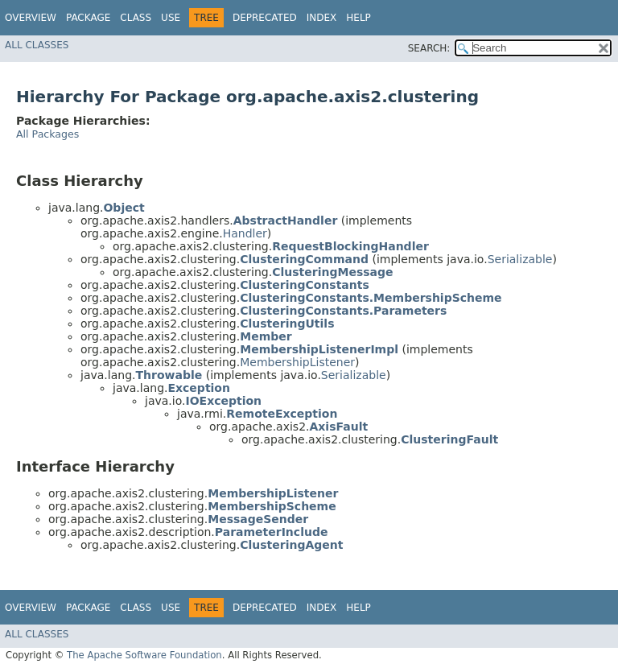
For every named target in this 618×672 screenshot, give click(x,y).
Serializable (520, 259)
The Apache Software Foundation (144, 655)
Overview (31, 18)
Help (358, 18)
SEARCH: (429, 48)
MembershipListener (297, 362)
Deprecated (265, 18)
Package (88, 18)
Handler (245, 233)
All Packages (47, 134)
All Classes (37, 45)
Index (322, 18)
